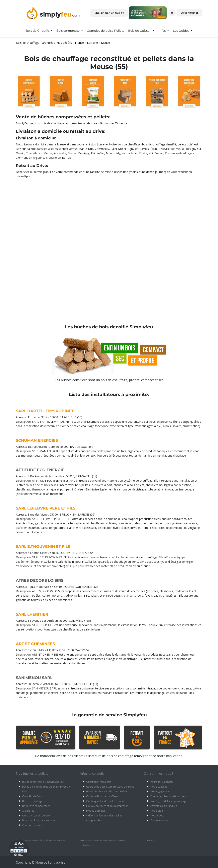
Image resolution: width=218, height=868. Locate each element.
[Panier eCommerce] (172, 13)
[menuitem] (39, 31)
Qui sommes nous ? (159, 774)
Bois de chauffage (32, 801)
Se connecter (189, 13)
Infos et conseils (92, 774)
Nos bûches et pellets (32, 774)
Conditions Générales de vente (92, 840)
